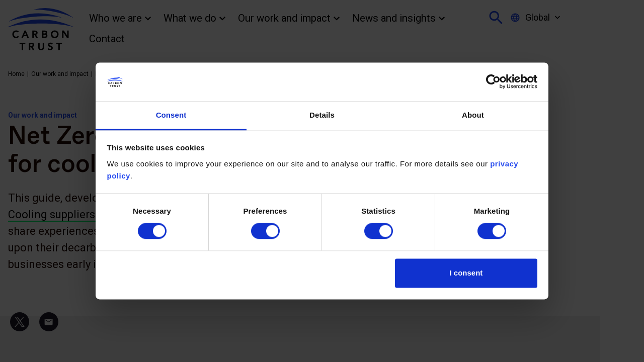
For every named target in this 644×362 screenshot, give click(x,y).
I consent (466, 273)
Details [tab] (322, 115)
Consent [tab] (171, 115)
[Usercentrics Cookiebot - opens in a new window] (493, 82)
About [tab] (473, 115)
